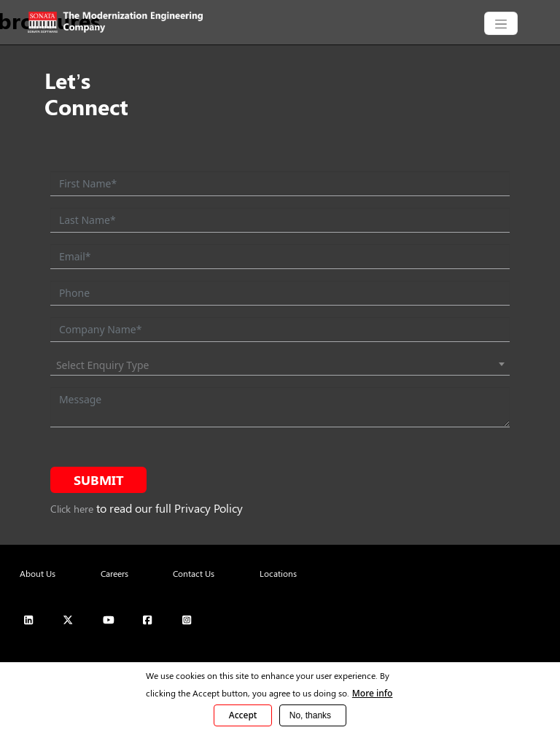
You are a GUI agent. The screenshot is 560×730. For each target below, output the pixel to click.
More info (373, 693)
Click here (72, 509)
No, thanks (310, 715)
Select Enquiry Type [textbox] (103, 365)
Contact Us (194, 573)
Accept (243, 715)
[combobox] (280, 365)
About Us (38, 573)
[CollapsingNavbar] (501, 23)
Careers (114, 573)
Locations (278, 573)
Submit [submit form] (99, 480)
